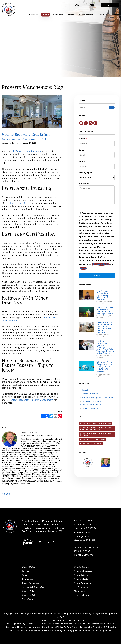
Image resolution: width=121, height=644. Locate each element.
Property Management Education (97, 398)
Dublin (60, 528)
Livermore (51, 528)
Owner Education (90, 394)
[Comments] (97, 195)
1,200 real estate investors (27, 151)
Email (82, 150)
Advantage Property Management (96, 423)
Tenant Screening (90, 408)
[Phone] (97, 166)
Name (82, 139)
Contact (115, 15)
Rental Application (83, 583)
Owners (45, 15)
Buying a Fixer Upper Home (93, 439)
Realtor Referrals (86, 15)
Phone (82, 161)
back (6, 494)
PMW (62, 617)
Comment (84, 183)
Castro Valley (45, 531)
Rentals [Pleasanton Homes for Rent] (70, 15)
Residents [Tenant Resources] (58, 15)
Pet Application (82, 587)
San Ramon (27, 531)
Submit (97, 276)
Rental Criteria (81, 575)
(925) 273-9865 (86, 5)
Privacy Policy (101, 264)
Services (33, 15)
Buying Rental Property (91, 443)
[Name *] (97, 144)
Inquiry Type (86, 173)
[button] (81, 123)
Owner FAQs (28, 591)
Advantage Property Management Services (96, 434)
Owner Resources (31, 583)
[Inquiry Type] (97, 177)
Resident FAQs (81, 579)
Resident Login (81, 595)
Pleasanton (39, 528)
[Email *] (97, 155)
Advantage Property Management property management (96, 428)
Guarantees (28, 579)
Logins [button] (109, 5)
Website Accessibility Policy (97, 631)
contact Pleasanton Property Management (31, 400)
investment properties (16, 203)
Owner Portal (28, 595)
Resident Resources (84, 571)
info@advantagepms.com (87, 547)
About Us (103, 15)
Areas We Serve (30, 599)
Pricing (25, 575)
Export (85, 390)
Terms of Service (76, 620)
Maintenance (80, 591)
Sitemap (43, 620)
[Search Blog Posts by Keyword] (94, 108)
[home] (9, 9)
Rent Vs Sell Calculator (33, 587)
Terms (83, 268)
